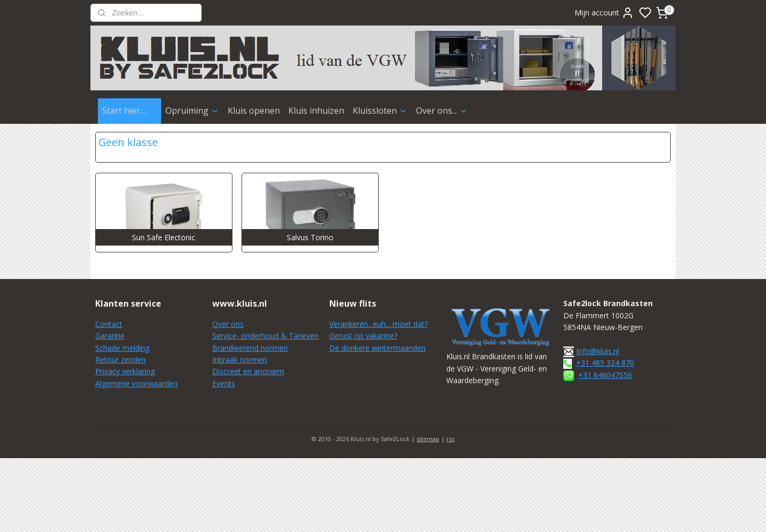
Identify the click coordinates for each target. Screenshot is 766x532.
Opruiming (192, 111)
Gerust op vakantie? (363, 336)
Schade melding (122, 348)
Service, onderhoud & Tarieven (265, 336)
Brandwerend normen (250, 348)
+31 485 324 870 (605, 363)
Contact (109, 324)
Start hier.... (130, 111)
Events (224, 383)
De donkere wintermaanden (377, 348)
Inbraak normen (240, 360)
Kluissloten (380, 111)
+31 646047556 (605, 375)
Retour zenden (120, 360)
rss (450, 439)
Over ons (228, 324)
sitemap (428, 439)
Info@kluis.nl (598, 351)
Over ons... (442, 111)
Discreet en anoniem (248, 371)
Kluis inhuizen (316, 111)
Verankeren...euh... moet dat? (378, 324)
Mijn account (604, 13)
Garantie (110, 336)
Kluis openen (254, 111)
